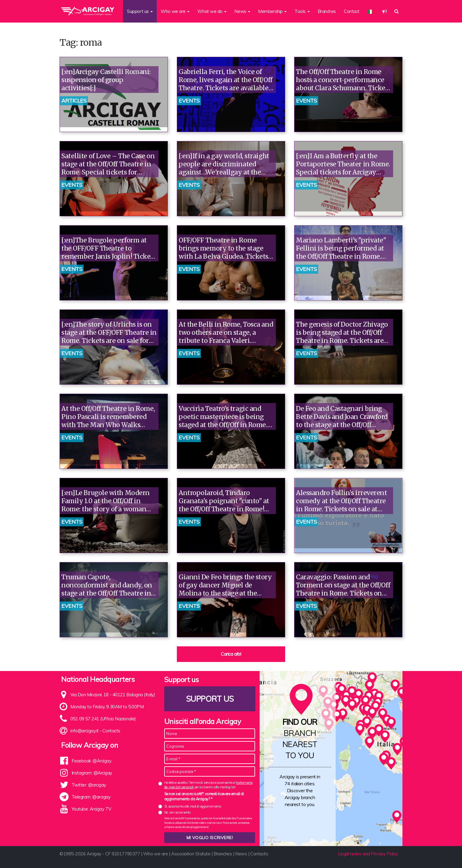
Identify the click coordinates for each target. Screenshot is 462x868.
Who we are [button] (175, 11)
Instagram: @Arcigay (92, 773)
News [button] (242, 11)
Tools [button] (302, 11)
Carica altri (231, 654)
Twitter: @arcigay (89, 785)
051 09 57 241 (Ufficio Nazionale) (103, 719)
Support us (210, 699)
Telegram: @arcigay (91, 797)
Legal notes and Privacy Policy (368, 854)
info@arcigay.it (85, 731)
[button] (385, 11)
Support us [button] (140, 11)
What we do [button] (212, 11)
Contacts (111, 731)
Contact (352, 11)
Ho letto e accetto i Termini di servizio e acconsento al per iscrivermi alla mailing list (208, 785)
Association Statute (191, 854)
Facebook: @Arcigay (92, 761)
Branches (327, 11)
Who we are (156, 854)
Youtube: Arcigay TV (91, 809)
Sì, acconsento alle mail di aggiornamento (193, 806)
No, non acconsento (177, 812)
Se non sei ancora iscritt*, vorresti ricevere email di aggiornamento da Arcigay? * (204, 796)
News (241, 854)
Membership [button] (272, 11)
